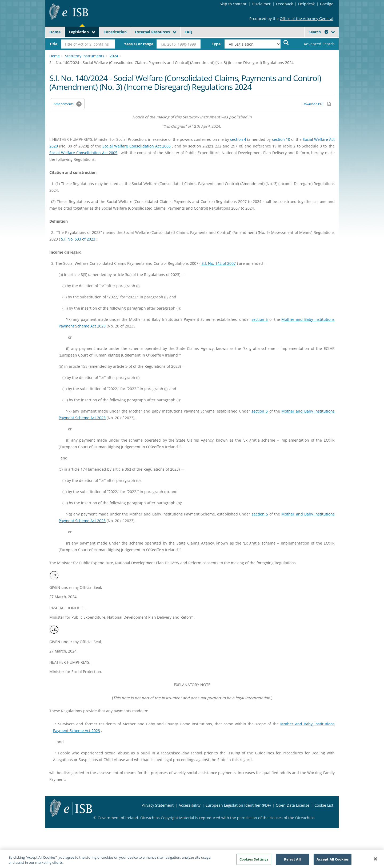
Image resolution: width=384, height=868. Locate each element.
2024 (114, 56)
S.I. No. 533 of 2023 (78, 239)
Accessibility (190, 805)
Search (318, 32)
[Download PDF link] (317, 104)
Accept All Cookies (333, 861)
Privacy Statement (158, 805)
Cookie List (324, 805)
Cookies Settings (254, 861)
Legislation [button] (79, 32)
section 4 (238, 139)
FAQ (188, 32)
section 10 (281, 139)
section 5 (260, 319)
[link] (315, 44)
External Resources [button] (152, 32)
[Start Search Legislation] (286, 42)
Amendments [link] (64, 104)
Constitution (115, 32)
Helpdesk (306, 4)
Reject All (292, 861)
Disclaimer (261, 4)
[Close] (375, 861)
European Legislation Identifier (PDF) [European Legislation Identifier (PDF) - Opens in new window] (238, 805)
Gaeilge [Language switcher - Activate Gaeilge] (327, 4)
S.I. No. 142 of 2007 (219, 263)
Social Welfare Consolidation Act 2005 (137, 146)
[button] (326, 32)
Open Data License (293, 805)
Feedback (284, 4)
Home (55, 32)
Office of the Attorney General (307, 19)
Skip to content (233, 4)
